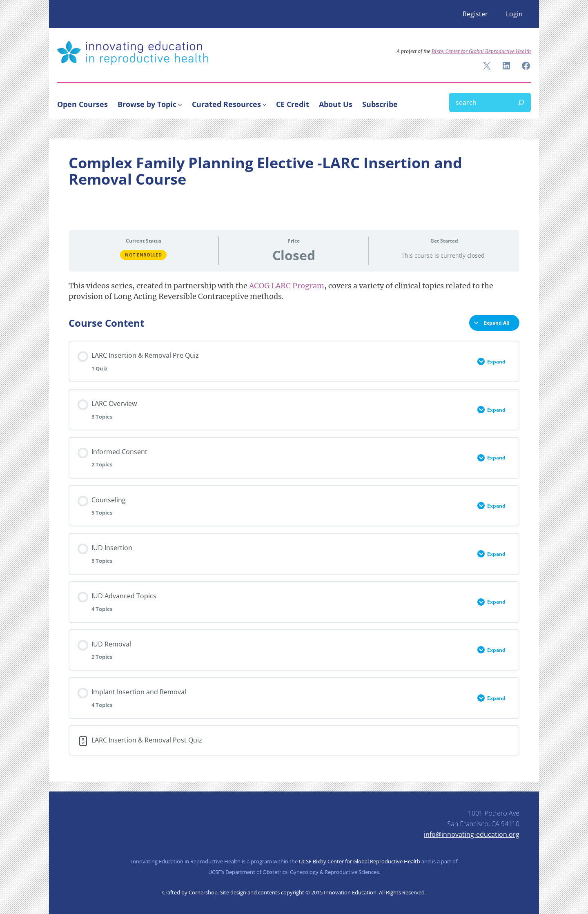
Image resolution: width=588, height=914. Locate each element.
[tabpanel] (294, 291)
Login (514, 14)
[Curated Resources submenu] (265, 104)
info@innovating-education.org (472, 834)
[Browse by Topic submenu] (180, 104)
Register (475, 14)
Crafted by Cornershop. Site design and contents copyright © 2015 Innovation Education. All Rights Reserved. (294, 892)
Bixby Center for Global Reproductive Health (481, 51)
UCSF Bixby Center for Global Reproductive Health (360, 861)
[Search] (521, 103)
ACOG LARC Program (287, 286)
